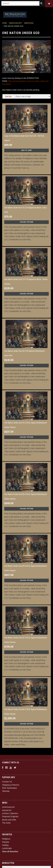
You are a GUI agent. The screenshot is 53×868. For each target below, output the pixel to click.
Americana (29, 24)
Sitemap (6, 792)
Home (4, 24)
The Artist (6, 823)
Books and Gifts (9, 820)
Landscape (7, 849)
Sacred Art (7, 811)
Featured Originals (10, 817)
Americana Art (15, 24)
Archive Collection (10, 814)
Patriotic (6, 842)
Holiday (5, 846)
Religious (6, 839)
